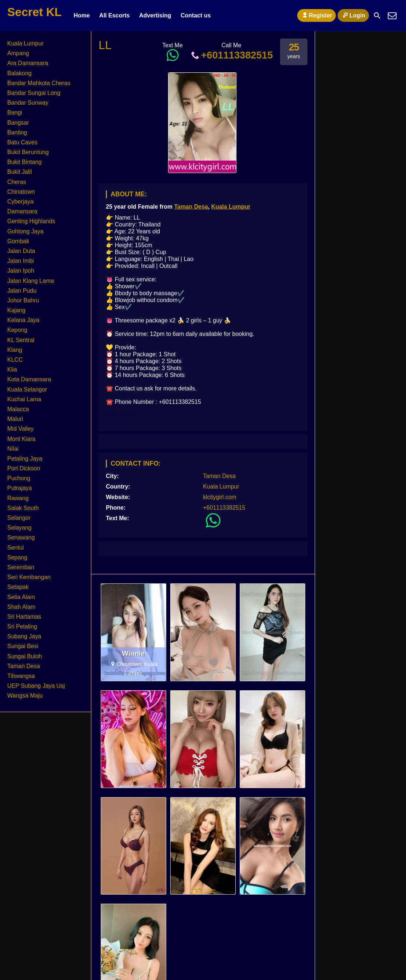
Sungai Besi (23, 646)
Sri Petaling (22, 626)
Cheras (17, 182)
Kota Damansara (29, 379)
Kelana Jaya (23, 320)
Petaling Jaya (25, 459)
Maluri (15, 419)
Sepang (17, 557)
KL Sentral (21, 340)
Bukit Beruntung (28, 152)
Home (81, 15)
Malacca (18, 409)
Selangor (19, 518)
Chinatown (21, 192)
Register (317, 15)
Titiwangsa (21, 676)
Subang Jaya (24, 636)
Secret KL (34, 12)
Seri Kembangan (29, 577)
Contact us (196, 15)
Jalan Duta (21, 251)
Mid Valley (21, 429)
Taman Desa (191, 207)
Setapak (18, 587)
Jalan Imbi (21, 261)
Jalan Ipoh (21, 271)
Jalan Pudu (22, 291)
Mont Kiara (21, 439)
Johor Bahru (23, 300)
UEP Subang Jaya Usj (36, 686)
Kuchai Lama (24, 399)
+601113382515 (231, 55)
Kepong (17, 330)
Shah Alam (21, 607)
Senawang (21, 537)
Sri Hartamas (24, 617)
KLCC (15, 360)
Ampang (18, 53)
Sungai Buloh (25, 656)
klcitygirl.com (220, 497)
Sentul (15, 548)
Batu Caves (22, 142)
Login (353, 15)
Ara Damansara (28, 63)
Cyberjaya (20, 202)
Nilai (13, 449)
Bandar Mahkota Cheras (39, 83)
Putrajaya (20, 488)
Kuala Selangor (27, 389)
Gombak (18, 241)
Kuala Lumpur (231, 207)
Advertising (155, 15)
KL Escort (120, 414)
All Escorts (115, 15)
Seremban (21, 567)
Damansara (22, 211)
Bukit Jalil (20, 172)
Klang (15, 350)
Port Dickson (24, 468)
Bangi (15, 113)
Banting (17, 132)
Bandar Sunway (28, 103)
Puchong (19, 478)
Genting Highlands (31, 221)
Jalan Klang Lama (31, 281)
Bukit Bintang (24, 162)
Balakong (19, 73)
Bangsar (18, 123)
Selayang (19, 528)
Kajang (16, 310)
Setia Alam (21, 597)
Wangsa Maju (25, 696)
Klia (12, 369)
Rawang (18, 498)
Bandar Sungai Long (34, 93)
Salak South (23, 508)
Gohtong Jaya (25, 231)
